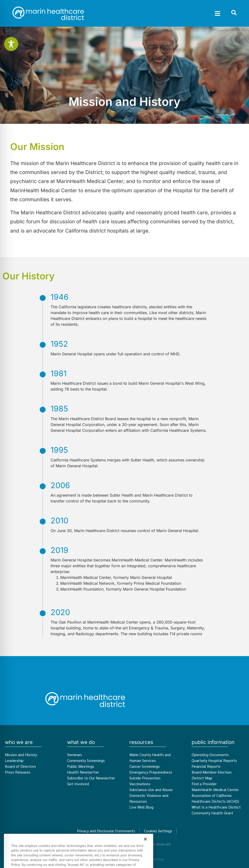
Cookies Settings (158, 831)
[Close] (145, 850)
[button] (218, 13)
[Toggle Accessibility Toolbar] (11, 44)
